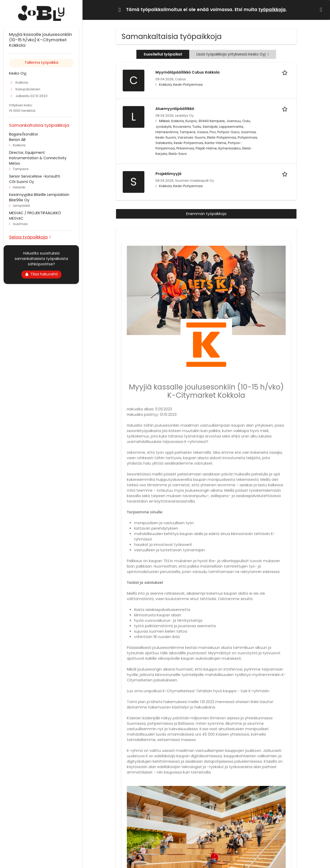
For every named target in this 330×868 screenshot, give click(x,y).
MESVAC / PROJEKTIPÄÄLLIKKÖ (35, 213)
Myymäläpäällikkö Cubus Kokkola (188, 72)
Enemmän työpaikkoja (206, 214)
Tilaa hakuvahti (41, 274)
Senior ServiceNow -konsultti (35, 176)
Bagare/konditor (24, 134)
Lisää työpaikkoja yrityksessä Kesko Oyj (233, 54)
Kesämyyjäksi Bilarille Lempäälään (39, 195)
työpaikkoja (272, 10)
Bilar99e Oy (19, 200)
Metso (15, 163)
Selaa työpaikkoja (28, 237)
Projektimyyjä (168, 174)
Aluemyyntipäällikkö (175, 109)
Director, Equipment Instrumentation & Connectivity (38, 155)
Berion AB (17, 140)
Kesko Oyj (18, 73)
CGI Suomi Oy (22, 182)
